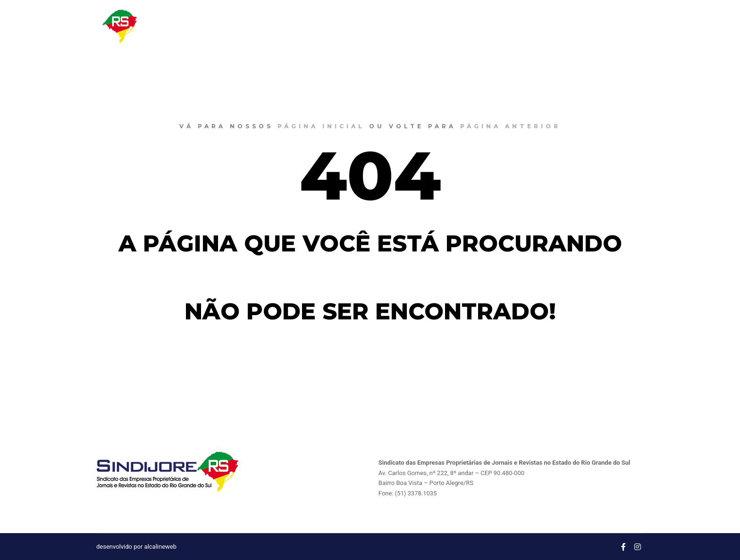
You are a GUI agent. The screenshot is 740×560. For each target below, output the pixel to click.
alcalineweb (160, 547)
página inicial (321, 126)
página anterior (510, 126)
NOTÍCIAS (553, 26)
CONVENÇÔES (606, 26)
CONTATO (660, 26)
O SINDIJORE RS (497, 26)
